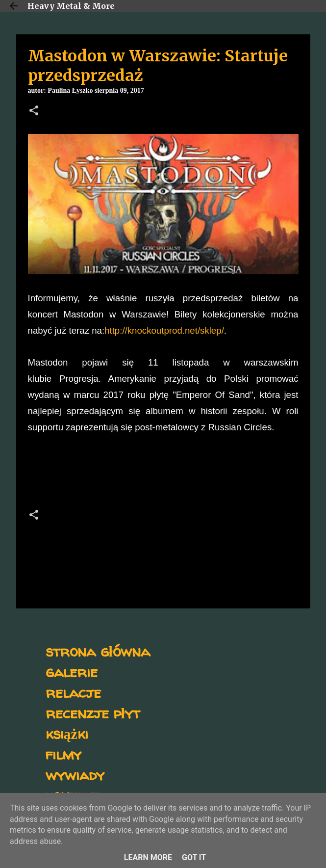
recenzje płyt (93, 713)
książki (67, 733)
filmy (63, 754)
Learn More (148, 857)
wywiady (75, 775)
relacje (73, 692)
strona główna (98, 651)
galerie (72, 671)
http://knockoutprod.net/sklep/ (164, 330)
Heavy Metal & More (71, 6)
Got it (194, 857)
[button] (34, 111)
